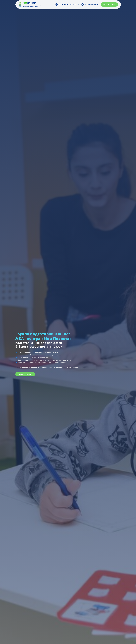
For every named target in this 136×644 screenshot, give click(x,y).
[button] (109, 4)
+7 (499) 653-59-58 (92, 5)
